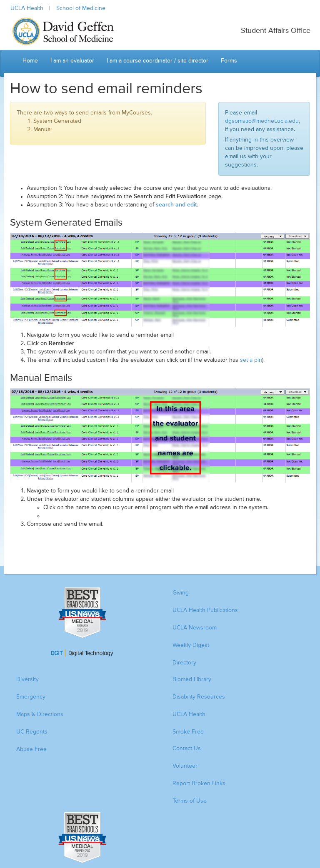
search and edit (176, 205)
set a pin (251, 360)
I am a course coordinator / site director (157, 61)
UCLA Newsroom (195, 628)
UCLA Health (27, 8)
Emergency (31, 697)
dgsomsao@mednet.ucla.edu (262, 121)
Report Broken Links (199, 783)
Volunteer (185, 766)
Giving (181, 593)
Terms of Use (190, 801)
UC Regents (32, 732)
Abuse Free (31, 749)
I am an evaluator (72, 61)
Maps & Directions (40, 714)
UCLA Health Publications (205, 610)
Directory (184, 663)
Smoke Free (188, 732)
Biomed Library (192, 679)
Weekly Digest (191, 645)
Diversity (27, 679)
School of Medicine (81, 8)
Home (30, 61)
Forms (229, 61)
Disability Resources (199, 697)
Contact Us (187, 749)
